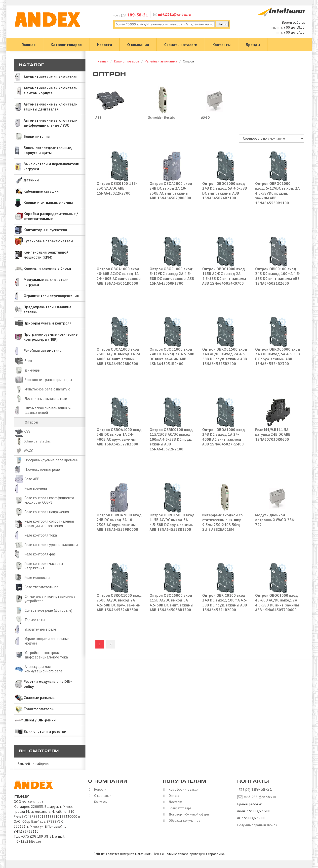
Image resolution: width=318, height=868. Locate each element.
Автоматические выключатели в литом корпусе (51, 90)
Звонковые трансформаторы (48, 380)
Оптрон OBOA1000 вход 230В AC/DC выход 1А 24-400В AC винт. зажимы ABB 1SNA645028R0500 (119, 357)
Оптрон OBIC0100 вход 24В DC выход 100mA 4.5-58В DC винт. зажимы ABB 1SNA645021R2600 (278, 276)
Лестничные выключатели (46, 399)
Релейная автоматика (43, 351)
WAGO (29, 451)
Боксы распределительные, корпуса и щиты (48, 150)
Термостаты (35, 620)
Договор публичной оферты (190, 814)
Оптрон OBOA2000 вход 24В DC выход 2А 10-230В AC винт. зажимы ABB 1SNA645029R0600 (171, 191)
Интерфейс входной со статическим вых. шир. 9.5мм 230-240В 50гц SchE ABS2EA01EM (222, 522)
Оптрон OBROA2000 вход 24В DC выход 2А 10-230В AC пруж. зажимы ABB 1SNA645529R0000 (119, 522)
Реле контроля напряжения (47, 512)
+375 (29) (131, 15)
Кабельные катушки (41, 191)
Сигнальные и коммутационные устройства (50, 599)
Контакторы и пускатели (45, 230)
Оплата (173, 796)
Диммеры (32, 370)
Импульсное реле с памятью (47, 389)
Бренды (253, 45)
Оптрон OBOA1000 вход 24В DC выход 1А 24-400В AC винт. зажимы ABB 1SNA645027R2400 (224, 437)
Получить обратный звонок (258, 825)
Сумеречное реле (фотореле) (48, 610)
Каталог (32, 65)
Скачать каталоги (181, 45)
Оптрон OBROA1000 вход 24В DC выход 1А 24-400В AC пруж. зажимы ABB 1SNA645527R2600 (119, 437)
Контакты (221, 45)
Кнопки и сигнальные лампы (48, 202)
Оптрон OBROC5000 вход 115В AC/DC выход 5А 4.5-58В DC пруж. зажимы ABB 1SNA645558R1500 (172, 522)
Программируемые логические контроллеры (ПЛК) (51, 337)
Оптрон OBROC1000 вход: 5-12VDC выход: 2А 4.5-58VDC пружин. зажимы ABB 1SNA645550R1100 (277, 193)
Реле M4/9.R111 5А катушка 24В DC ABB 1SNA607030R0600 (273, 434)
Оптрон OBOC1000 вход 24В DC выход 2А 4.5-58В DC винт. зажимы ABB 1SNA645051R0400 (172, 357)
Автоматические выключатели (51, 77)
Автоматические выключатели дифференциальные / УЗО (51, 123)
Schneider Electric (37, 441)
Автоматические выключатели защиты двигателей (51, 107)
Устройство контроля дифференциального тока (46, 655)
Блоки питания (37, 136)
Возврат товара (179, 808)
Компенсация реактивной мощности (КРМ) (46, 255)
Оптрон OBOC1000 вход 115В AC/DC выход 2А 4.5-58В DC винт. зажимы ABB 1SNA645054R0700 (224, 276)
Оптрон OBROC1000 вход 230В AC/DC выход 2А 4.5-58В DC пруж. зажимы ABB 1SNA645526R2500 (119, 603)
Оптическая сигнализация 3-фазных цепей (48, 410)
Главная (29, 45)
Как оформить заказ (183, 789)
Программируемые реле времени (51, 460)
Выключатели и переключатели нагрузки (51, 166)
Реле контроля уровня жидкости (51, 545)
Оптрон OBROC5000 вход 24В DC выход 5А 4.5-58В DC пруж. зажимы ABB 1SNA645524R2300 (278, 357)
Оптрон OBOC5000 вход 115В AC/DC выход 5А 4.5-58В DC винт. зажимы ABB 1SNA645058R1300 (171, 603)
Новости (104, 45)
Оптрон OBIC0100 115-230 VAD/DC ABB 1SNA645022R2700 (117, 188)
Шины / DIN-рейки (40, 720)
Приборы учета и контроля (48, 323)
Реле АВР (32, 479)
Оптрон (31, 422)
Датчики (31, 180)
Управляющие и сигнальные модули (47, 641)
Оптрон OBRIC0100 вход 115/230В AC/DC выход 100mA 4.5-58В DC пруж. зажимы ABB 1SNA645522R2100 (171, 439)
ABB (27, 432)
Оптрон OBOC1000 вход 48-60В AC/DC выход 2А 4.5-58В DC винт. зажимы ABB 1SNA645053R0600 (277, 603)
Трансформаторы (39, 709)
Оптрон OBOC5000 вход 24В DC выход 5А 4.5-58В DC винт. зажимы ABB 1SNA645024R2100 (225, 191)
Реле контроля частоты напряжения (44, 566)
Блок (28, 361)
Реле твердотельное (42, 587)
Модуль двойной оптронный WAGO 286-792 (275, 520)
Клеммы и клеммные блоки (47, 268)
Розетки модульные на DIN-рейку (48, 684)
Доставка (175, 802)
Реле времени (36, 488)
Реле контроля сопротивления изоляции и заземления (49, 523)
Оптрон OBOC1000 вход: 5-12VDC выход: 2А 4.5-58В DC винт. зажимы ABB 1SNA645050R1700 (172, 276)
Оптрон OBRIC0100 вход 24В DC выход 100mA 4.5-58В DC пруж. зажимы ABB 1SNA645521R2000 (225, 603)
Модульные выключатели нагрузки (46, 282)
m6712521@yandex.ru (174, 14)
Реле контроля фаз (40, 554)
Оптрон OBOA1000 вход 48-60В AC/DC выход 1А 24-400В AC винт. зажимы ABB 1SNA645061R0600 (119, 276)
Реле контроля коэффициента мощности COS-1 (49, 500)
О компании (138, 45)
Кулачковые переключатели (48, 241)
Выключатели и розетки (45, 732)
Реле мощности (37, 577)
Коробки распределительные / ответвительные (51, 216)
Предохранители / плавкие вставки (47, 309)
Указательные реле (40, 629)
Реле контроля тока (41, 535)
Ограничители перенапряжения (51, 296)
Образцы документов (184, 820)
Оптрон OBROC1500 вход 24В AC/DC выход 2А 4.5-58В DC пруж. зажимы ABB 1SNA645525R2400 (225, 357)
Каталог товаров (66, 45)
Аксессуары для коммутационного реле (43, 669)
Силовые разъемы (40, 698)
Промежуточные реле (42, 469)
